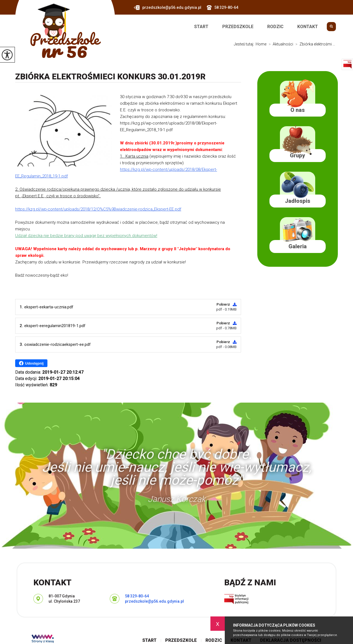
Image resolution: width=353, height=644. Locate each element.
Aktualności (280, 44)
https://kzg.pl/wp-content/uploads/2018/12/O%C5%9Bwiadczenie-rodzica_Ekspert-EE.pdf (98, 209)
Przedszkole (238, 27)
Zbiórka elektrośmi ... (314, 44)
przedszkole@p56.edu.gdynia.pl (168, 8)
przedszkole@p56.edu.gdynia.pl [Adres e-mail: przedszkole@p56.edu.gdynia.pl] (154, 601)
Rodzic (275, 27)
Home (261, 44)
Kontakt (308, 27)
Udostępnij (31, 363)
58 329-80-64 (223, 8)
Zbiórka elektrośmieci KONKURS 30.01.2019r (110, 76)
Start (201, 27)
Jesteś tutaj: (245, 44)
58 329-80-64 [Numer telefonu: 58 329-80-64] (137, 596)
